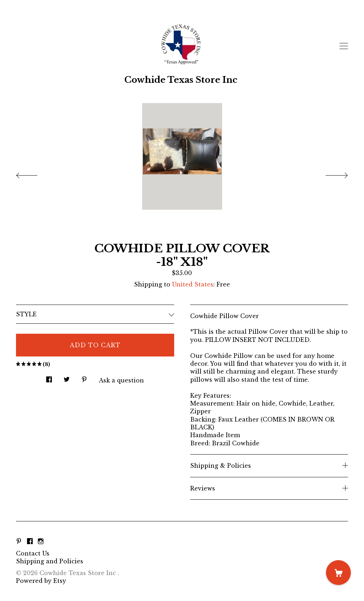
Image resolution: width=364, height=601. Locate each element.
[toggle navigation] (344, 46)
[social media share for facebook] (49, 378)
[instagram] (41, 541)
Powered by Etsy (41, 581)
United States (193, 284)
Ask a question (121, 380)
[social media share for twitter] (67, 378)
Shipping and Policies (50, 561)
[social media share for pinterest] (84, 378)
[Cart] (338, 573)
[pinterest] (19, 541)
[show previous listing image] (34, 173)
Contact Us (33, 553)
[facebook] (30, 541)
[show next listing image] (330, 173)
